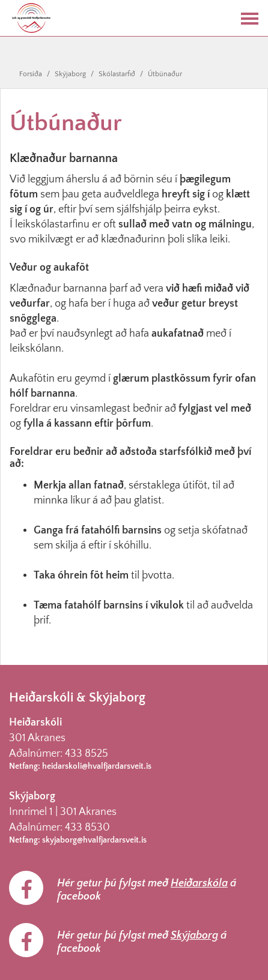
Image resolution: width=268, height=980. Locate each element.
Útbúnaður (165, 74)
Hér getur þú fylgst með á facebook (147, 890)
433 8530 (87, 828)
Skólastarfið (117, 74)
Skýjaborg (70, 74)
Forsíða (31, 74)
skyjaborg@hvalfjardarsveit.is (94, 840)
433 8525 (87, 754)
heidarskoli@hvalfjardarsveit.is (97, 766)
